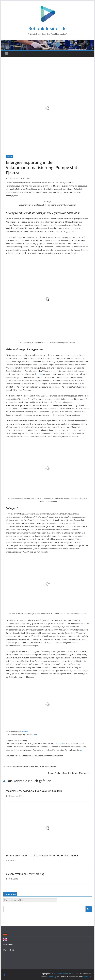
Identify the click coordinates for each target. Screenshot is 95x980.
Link (35, 735)
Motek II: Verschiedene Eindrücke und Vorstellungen (30, 767)
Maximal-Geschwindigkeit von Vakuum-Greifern (34, 791)
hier (81, 750)
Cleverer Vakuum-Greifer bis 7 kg (25, 874)
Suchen (89, 909)
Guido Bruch (27, 178)
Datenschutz (9, 950)
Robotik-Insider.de (47, 28)
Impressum (8, 945)
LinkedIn (25, 731)
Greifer (10, 157)
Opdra (60, 744)
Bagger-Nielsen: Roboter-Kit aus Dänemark (70, 773)
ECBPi (40, 374)
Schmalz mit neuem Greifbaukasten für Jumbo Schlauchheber (42, 856)
